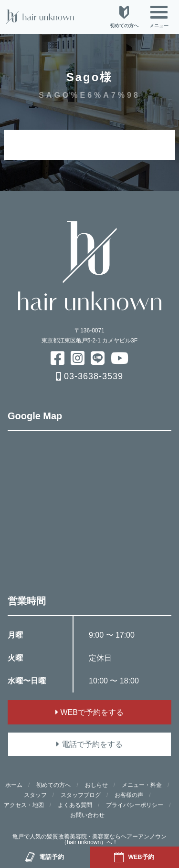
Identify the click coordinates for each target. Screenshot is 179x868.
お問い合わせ (87, 815)
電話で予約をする (89, 744)
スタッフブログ (81, 795)
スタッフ (35, 795)
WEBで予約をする (89, 712)
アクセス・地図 (24, 805)
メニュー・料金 (142, 785)
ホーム (14, 785)
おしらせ (96, 785)
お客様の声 (129, 795)
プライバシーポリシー (135, 805)
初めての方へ (53, 785)
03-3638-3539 (89, 376)
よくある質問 (75, 805)
